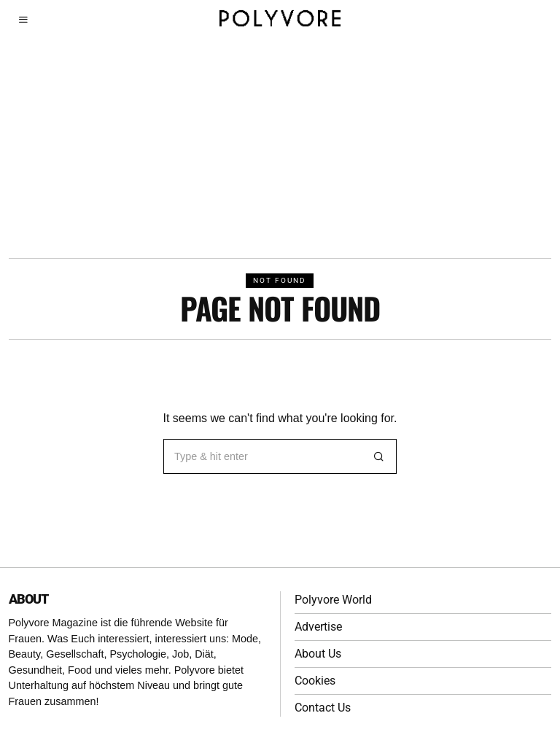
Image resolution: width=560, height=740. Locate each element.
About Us (318, 654)
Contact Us (323, 708)
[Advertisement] (280, 149)
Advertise (318, 627)
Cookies (315, 681)
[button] (379, 456)
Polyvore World (333, 600)
